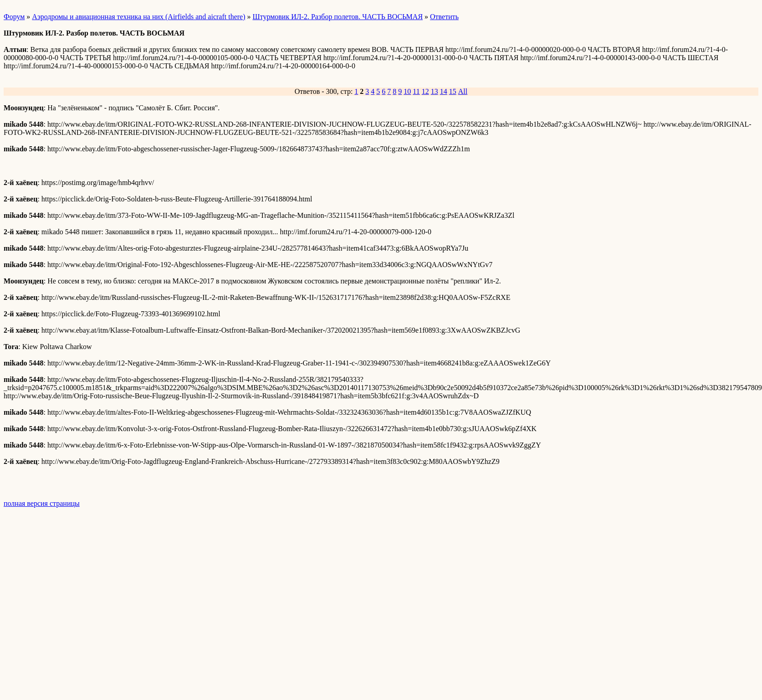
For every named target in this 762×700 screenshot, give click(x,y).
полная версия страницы (42, 503)
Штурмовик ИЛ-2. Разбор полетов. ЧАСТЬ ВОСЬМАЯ (338, 17)
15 (453, 91)
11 (416, 91)
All (463, 91)
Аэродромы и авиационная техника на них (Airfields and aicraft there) (138, 17)
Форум (14, 17)
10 (407, 91)
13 (435, 91)
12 (425, 91)
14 (444, 91)
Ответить (444, 17)
